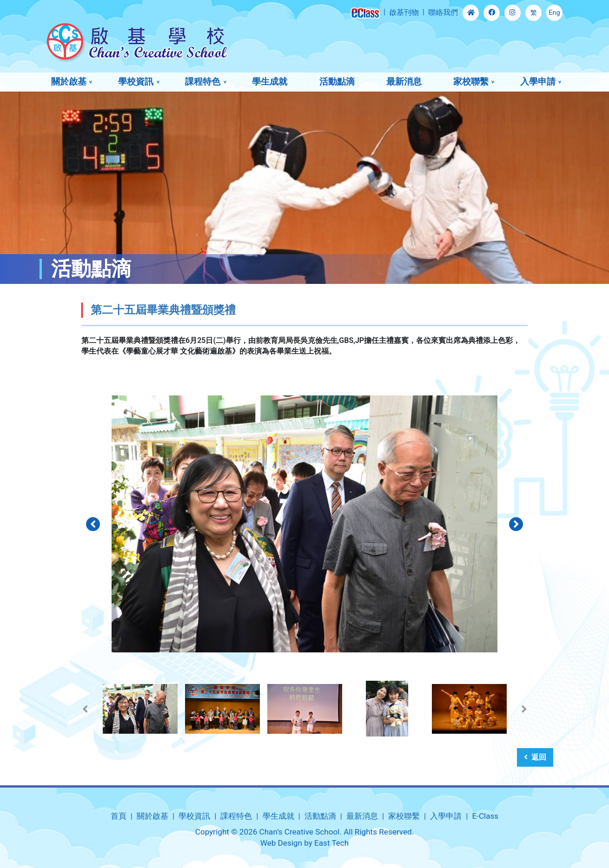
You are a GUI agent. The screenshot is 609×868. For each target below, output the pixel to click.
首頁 (119, 816)
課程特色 (203, 82)
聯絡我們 (443, 12)
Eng (554, 13)
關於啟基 (69, 82)
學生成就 (270, 82)
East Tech (331, 843)
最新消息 (404, 82)
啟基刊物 (404, 12)
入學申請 (538, 82)
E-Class (485, 816)
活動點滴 (337, 82)
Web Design (281, 843)
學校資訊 (136, 82)
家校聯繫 (471, 82)
